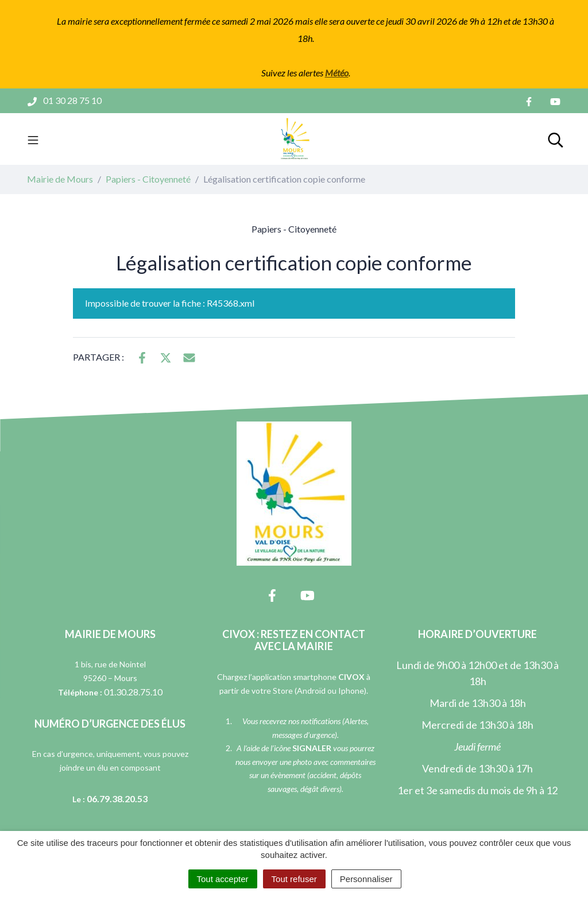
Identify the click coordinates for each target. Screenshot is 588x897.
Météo (337, 73)
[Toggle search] (556, 139)
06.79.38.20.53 (117, 799)
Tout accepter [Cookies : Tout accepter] (223, 879)
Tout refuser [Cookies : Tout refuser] (294, 879)
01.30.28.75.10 (133, 692)
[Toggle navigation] (33, 139)
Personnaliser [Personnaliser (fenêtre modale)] (366, 879)
